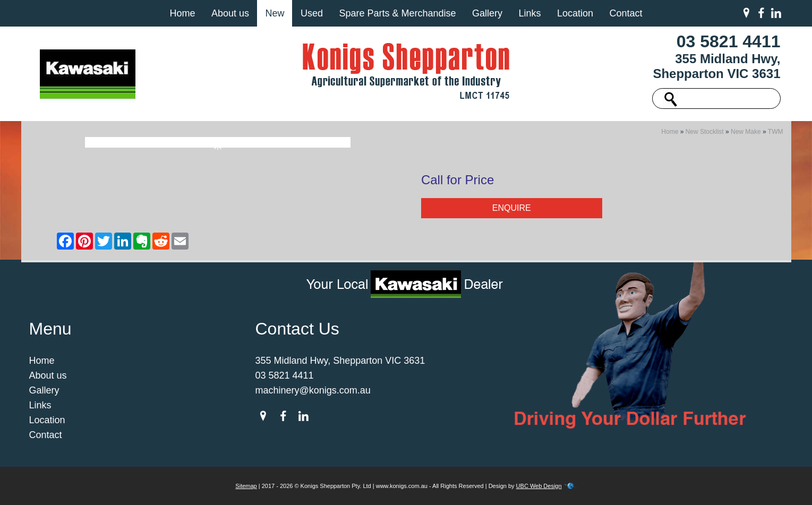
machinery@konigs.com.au (313, 390)
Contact (626, 13)
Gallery (487, 13)
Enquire (512, 208)
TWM (776, 132)
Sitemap (246, 486)
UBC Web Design (539, 486)
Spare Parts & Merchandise (397, 13)
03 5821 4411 (729, 41)
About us (230, 13)
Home (182, 13)
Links (529, 13)
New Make (746, 132)
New (275, 13)
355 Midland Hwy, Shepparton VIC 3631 (716, 66)
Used (312, 13)
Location (575, 13)
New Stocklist (705, 132)
